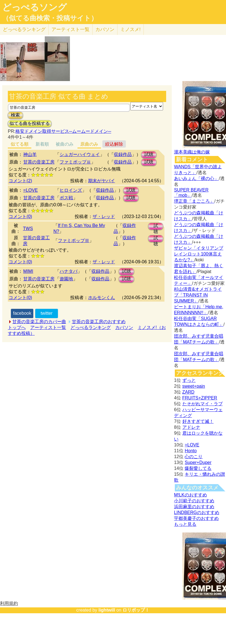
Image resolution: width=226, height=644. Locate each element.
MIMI (28, 271)
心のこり (194, 457)
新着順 (42, 144)
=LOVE (30, 190)
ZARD (189, 392)
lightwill (107, 610)
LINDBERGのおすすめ (197, 512)
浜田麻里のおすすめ (194, 507)
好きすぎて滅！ (198, 421)
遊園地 (66, 279)
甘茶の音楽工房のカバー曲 (39, 322)
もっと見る (185, 524)
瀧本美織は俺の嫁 (192, 152)
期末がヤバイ (102, 181)
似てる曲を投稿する (30, 123)
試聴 (149, 154)
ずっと (189, 380)
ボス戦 (66, 198)
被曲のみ (65, 144)
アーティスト (70, 29)
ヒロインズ (71, 190)
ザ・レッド (104, 216)
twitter (47, 313)
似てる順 (20, 144)
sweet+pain (194, 386)
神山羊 (30, 154)
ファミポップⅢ (74, 241)
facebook (22, 313)
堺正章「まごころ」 (194, 201)
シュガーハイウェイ (80, 154)
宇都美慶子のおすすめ (196, 518)
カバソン (105, 29)
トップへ (17, 327)
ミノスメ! (130, 29)
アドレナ (191, 427)
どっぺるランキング (91, 327)
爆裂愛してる (198, 468)
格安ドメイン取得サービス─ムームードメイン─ (63, 131)
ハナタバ (69, 271)
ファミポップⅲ (75, 162)
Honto (191, 451)
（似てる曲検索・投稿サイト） (50, 18)
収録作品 (123, 154)
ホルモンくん (102, 298)
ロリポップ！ (136, 610)
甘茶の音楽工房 (39, 162)
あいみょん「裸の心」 (196, 178)
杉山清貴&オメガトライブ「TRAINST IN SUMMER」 (198, 295)
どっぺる (24, 29)
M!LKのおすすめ (190, 495)
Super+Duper (198, 462)
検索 (15, 115)
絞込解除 (114, 144)
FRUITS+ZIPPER (200, 398)
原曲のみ (89, 144)
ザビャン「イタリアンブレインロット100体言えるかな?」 (199, 254)
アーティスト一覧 (48, 327)
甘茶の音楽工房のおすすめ (99, 322)
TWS (28, 229)
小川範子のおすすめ (194, 501)
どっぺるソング (35, 7)
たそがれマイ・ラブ (203, 404)
